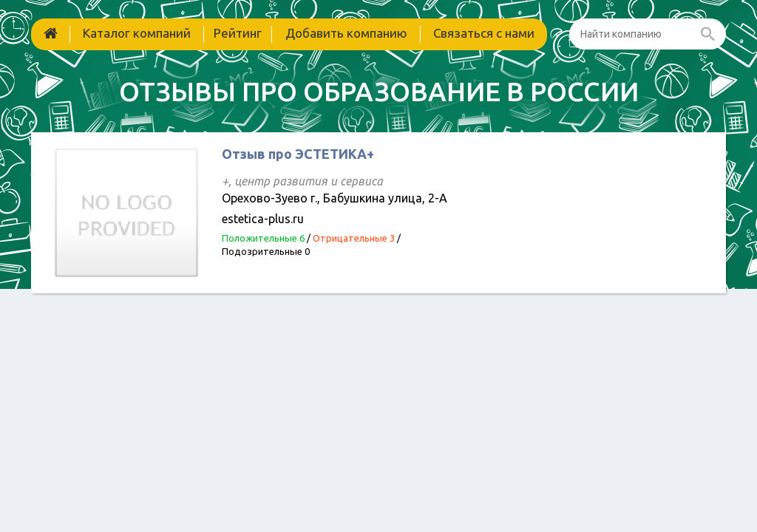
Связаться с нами (484, 33)
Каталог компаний (137, 33)
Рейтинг (238, 33)
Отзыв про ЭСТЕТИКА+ (298, 154)
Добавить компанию (346, 33)
